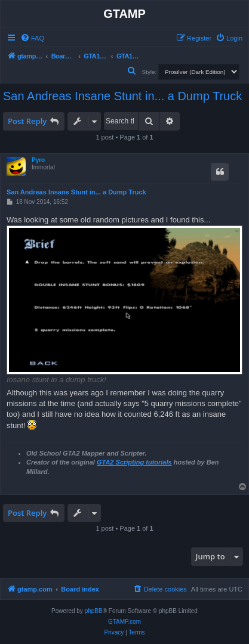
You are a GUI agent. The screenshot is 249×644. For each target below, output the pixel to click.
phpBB (94, 611)
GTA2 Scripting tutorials (134, 462)
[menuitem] (32, 38)
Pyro (38, 160)
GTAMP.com (124, 622)
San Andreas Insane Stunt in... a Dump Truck (122, 96)
